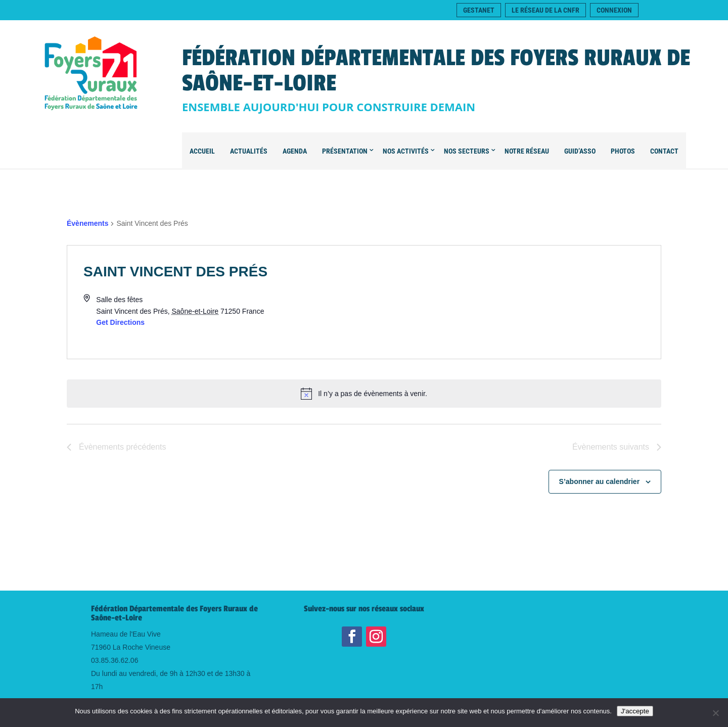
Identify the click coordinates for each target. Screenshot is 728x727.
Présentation (345, 151)
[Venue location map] (512, 302)
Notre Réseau (527, 151)
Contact (664, 151)
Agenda (295, 151)
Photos (623, 151)
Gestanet (479, 10)
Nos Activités (406, 151)
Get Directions (120, 322)
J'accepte (635, 711)
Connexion (614, 10)
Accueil (202, 151)
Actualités (249, 151)
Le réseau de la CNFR (545, 10)
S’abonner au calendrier (600, 481)
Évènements (87, 223)
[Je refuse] (715, 713)
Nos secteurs (467, 151)
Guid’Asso (580, 151)
